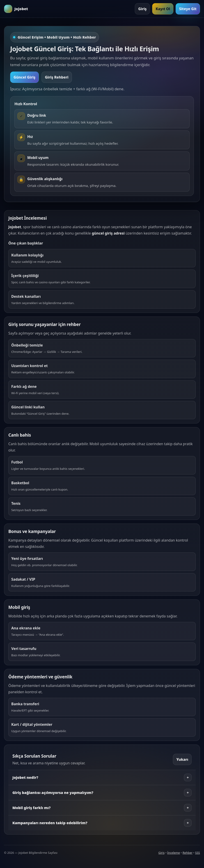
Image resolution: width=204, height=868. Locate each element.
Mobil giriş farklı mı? (102, 808)
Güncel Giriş (24, 77)
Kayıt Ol (163, 9)
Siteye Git (188, 9)
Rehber (188, 853)
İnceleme (174, 853)
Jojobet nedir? (102, 777)
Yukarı (182, 759)
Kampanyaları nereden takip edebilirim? (102, 823)
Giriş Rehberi (57, 77)
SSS (198, 853)
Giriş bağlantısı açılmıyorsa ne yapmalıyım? (102, 793)
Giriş (142, 9)
